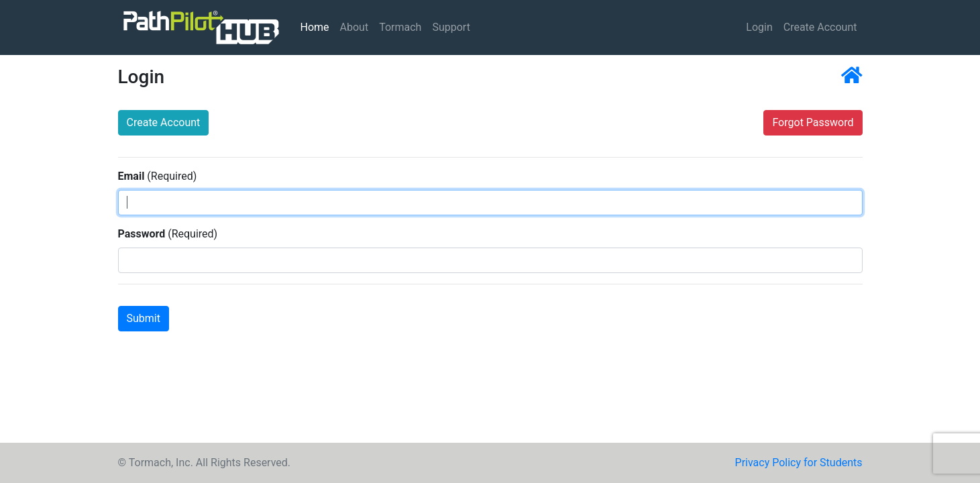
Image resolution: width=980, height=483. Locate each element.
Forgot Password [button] (813, 122)
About (355, 27)
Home (318, 26)
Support (451, 27)
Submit (144, 318)
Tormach (400, 27)
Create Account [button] (164, 122)
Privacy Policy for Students (799, 463)
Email (131, 176)
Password (142, 234)
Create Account (820, 27)
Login (759, 27)
